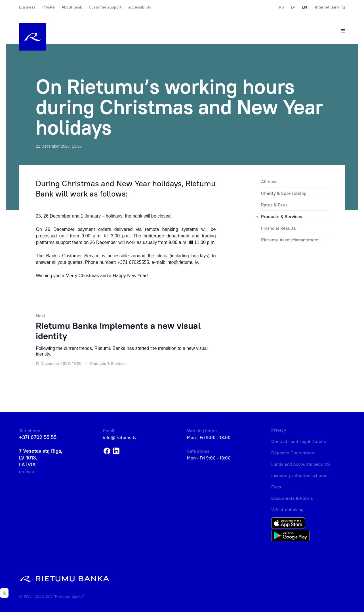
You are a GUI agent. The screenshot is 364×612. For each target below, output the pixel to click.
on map (27, 471)
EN (304, 7)
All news (270, 181)
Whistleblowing (287, 509)
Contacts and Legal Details (299, 441)
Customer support (105, 7)
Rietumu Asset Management (290, 240)
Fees (276, 487)
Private (49, 7)
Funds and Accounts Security (301, 464)
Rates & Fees (274, 205)
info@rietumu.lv (120, 437)
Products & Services (282, 216)
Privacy (279, 430)
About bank (72, 7)
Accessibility (140, 7)
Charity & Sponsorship (284, 193)
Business (27, 7)
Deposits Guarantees (293, 453)
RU (282, 7)
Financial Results (278, 228)
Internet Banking (330, 7)
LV (293, 7)
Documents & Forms (292, 498)
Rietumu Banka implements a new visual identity (118, 331)
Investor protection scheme (299, 475)
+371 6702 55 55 (38, 437)
